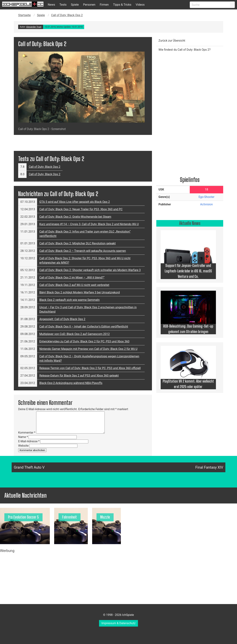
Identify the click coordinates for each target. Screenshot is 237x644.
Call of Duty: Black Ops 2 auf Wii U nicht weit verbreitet (74, 285)
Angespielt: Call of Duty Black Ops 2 (62, 319)
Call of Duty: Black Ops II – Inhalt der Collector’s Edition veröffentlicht (84, 327)
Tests (63, 5)
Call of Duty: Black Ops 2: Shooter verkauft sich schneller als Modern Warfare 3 (90, 270)
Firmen (104, 5)
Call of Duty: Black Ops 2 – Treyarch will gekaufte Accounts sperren (83, 251)
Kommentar (27, 433)
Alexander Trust (34, 27)
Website (23, 446)
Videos (140, 5)
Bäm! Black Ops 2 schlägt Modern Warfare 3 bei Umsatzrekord (79, 292)
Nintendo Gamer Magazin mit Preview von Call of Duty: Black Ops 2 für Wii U (88, 349)
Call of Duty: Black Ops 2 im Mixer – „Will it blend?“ (72, 278)
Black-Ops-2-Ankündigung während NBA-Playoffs (71, 383)
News (51, 5)
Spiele (75, 5)
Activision (206, 204)
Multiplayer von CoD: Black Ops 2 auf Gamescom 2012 (74, 334)
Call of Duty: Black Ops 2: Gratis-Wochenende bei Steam (75, 217)
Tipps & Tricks (122, 5)
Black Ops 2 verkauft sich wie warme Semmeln (69, 300)
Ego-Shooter (206, 197)
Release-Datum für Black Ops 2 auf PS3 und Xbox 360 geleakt (79, 376)
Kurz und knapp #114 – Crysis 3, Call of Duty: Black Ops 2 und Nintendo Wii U (89, 224)
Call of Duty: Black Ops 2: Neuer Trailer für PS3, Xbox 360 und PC (81, 209)
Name (23, 437)
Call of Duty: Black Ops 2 (67, 15)
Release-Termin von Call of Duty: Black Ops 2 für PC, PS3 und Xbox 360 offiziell (90, 368)
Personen (89, 5)
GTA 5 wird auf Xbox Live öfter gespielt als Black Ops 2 (75, 202)
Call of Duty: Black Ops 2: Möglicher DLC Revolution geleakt (77, 243)
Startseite (24, 15)
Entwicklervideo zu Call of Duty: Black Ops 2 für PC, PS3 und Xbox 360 (84, 341)
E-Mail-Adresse (29, 441)
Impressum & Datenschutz (118, 623)
